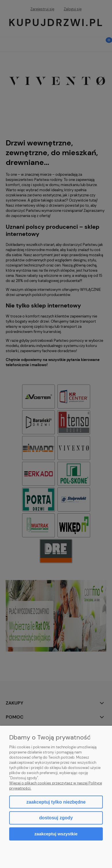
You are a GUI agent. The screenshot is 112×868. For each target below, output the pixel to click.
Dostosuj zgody (56, 818)
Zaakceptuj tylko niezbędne (56, 802)
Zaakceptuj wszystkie (56, 834)
